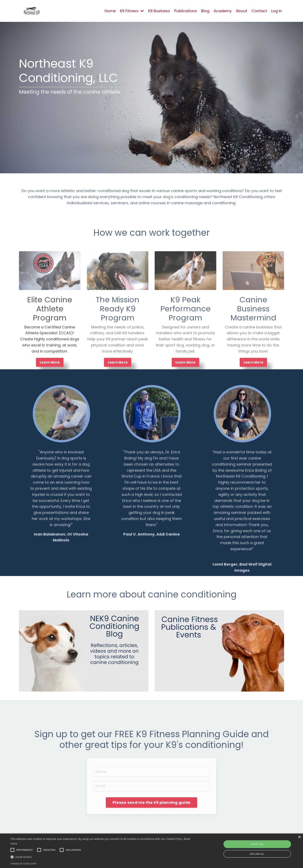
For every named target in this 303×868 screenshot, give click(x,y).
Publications (186, 11)
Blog (205, 11)
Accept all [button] (257, 844)
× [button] (299, 837)
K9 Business (159, 11)
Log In (277, 11)
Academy (223, 11)
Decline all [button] (257, 854)
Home (110, 11)
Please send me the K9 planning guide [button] (151, 818)
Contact (259, 11)
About (242, 11)
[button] (102, 857)
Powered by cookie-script (23, 864)
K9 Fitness (132, 11)
